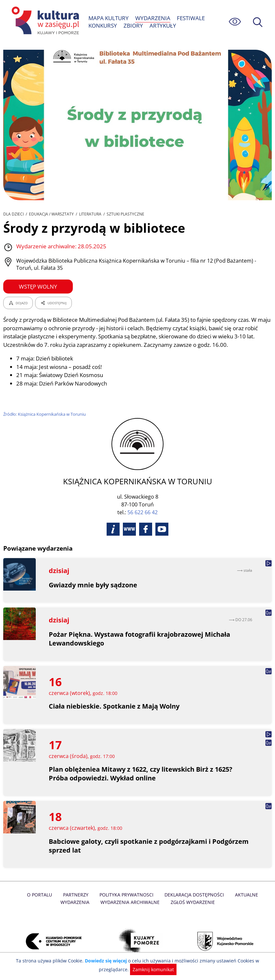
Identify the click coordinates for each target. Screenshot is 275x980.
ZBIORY (133, 26)
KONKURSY (103, 26)
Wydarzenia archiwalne (115, 902)
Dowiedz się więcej (107, 961)
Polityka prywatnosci (112, 895)
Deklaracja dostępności (178, 895)
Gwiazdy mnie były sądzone (93, 585)
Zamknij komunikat (152, 969)
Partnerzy (62, 895)
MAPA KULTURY (109, 18)
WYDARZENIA (153, 18)
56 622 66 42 (143, 512)
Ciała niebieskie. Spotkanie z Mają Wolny (114, 706)
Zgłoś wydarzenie (177, 902)
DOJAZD (18, 303)
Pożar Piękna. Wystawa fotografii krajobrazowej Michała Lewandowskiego (140, 639)
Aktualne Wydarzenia (245, 895)
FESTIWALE (190, 18)
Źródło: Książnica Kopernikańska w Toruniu (45, 414)
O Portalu (26, 895)
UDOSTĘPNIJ (53, 303)
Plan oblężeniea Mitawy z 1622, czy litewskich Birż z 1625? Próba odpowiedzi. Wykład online (141, 774)
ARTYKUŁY (162, 26)
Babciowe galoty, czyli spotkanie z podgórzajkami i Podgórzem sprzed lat (149, 846)
